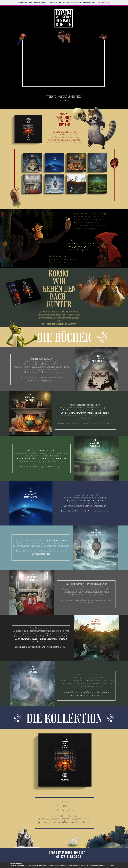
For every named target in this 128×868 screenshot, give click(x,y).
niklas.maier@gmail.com (107, 865)
